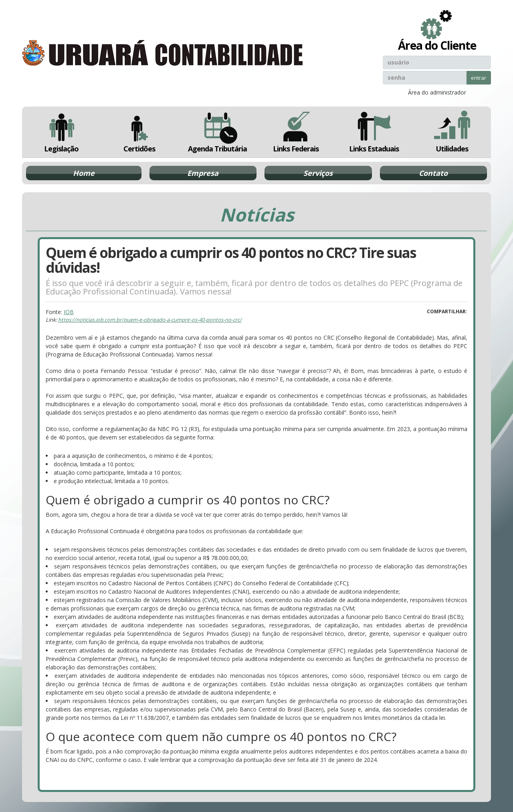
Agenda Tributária (217, 132)
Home (84, 173)
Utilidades (452, 132)
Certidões (139, 132)
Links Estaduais (374, 132)
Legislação (61, 132)
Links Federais (296, 132)
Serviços (318, 173)
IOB (69, 312)
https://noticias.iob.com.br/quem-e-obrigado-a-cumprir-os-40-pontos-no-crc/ (150, 320)
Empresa (203, 173)
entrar (479, 78)
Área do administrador (437, 92)
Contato (433, 173)
